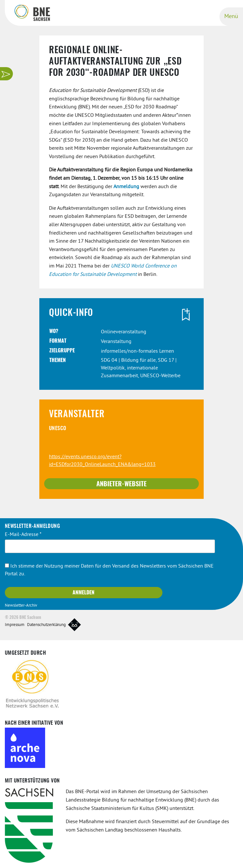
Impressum (15, 625)
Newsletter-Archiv (21, 606)
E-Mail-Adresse (23, 535)
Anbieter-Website (121, 484)
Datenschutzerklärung (46, 625)
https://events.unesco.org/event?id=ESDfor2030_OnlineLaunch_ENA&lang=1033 (102, 461)
